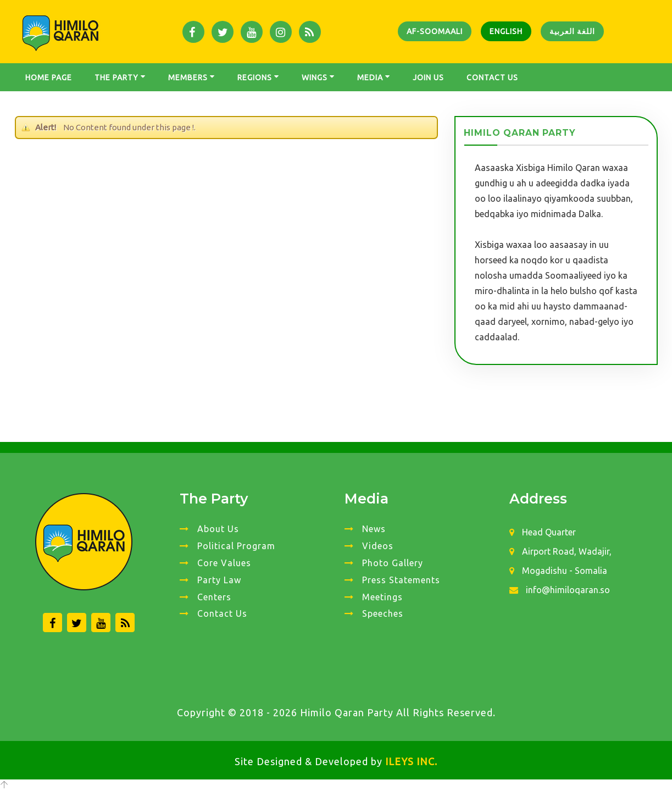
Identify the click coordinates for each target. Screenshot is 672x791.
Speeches (374, 613)
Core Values (215, 563)
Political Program (227, 546)
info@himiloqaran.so (560, 590)
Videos (369, 546)
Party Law (210, 580)
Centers (206, 597)
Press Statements (392, 580)
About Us (209, 529)
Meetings (374, 597)
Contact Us (213, 613)
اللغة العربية (572, 31)
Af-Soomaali (435, 31)
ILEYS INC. (411, 761)
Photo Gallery (384, 563)
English (506, 31)
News (365, 529)
